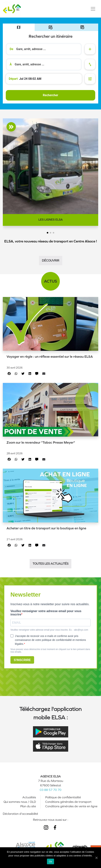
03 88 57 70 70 (50, 790)
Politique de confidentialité (63, 797)
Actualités (29, 797)
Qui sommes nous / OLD (20, 802)
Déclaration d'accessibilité (20, 814)
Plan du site (28, 806)
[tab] (19, 27)
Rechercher (50, 95)
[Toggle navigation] (93, 9)
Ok (50, 862)
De (11, 49)
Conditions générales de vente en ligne (71, 806)
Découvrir (51, 260)
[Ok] (96, 858)
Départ (13, 79)
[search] (47, 49)
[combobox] (44, 49)
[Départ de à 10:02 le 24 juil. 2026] (44, 79)
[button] (48, 233)
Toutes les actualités (50, 564)
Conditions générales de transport (68, 802)
